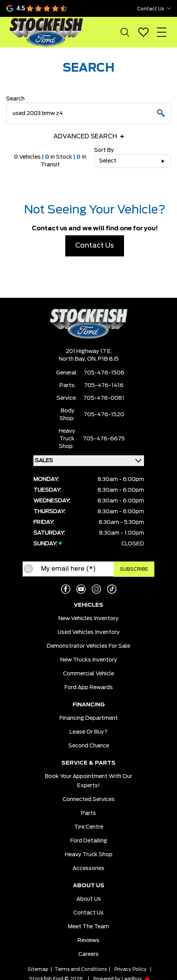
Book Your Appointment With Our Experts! (88, 781)
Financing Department (89, 718)
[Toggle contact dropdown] (169, 8)
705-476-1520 (104, 415)
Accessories (88, 868)
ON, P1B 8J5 (103, 359)
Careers (88, 954)
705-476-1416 (104, 386)
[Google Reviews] (50, 8)
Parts (88, 813)
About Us (89, 899)
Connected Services (89, 799)
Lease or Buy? (88, 732)
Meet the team (88, 927)
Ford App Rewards (89, 688)
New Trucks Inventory (89, 660)
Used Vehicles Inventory (89, 632)
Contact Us (95, 246)
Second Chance (89, 746)
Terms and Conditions (81, 969)
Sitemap (38, 969)
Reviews (88, 941)
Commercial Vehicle (88, 674)
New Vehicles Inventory (88, 619)
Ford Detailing (89, 841)
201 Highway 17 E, (89, 351)
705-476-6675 (104, 439)
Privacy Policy (131, 969)
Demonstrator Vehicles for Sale (88, 646)
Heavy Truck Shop (89, 855)
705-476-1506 (104, 373)
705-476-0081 (104, 398)
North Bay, (73, 359)
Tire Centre (89, 827)
